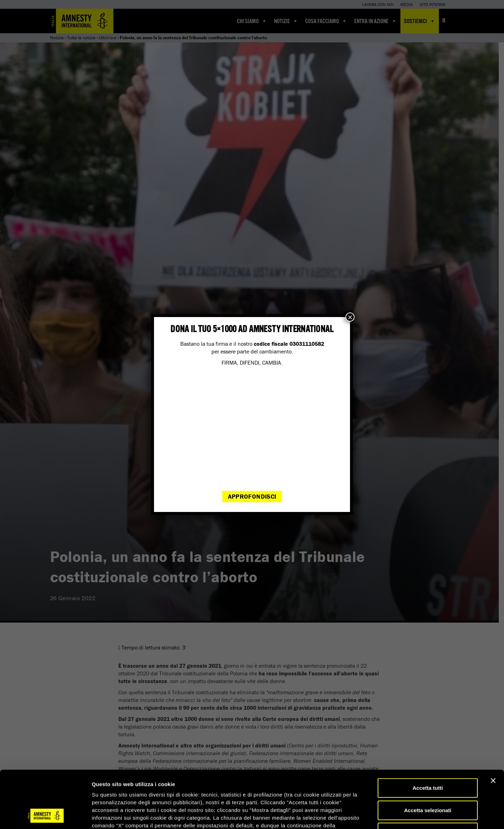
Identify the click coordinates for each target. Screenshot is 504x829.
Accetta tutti (428, 734)
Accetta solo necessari (428, 778)
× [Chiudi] (350, 317)
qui (112, 787)
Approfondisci (252, 496)
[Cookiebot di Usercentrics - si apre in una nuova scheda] (45, 815)
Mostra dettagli (368, 815)
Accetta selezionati (428, 756)
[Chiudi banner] (493, 727)
